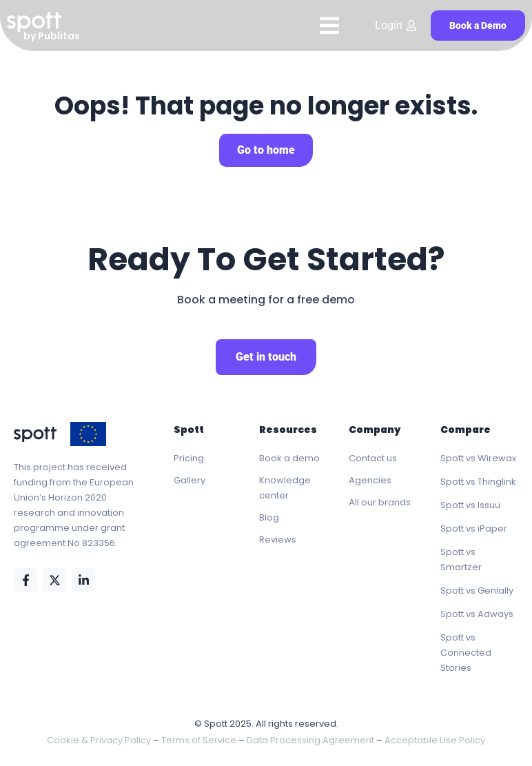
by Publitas (52, 36)
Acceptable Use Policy (435, 740)
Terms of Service (199, 740)
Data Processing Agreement (310, 740)
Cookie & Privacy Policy (99, 740)
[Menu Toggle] (329, 26)
